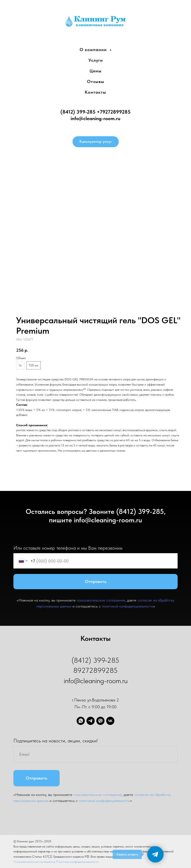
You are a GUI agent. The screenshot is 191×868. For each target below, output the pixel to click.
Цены (95, 71)
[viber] (100, 721)
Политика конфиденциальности (77, 862)
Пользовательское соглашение (35, 862)
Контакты (95, 92)
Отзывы (96, 82)
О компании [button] (94, 50)
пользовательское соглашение (101, 600)
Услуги (96, 60)
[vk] (110, 721)
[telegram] (91, 721)
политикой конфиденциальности (127, 606)
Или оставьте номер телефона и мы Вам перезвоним (68, 548)
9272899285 (116, 112)
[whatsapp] (81, 721)
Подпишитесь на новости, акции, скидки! (56, 741)
